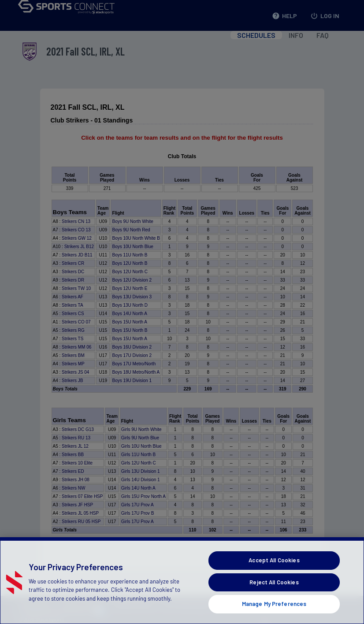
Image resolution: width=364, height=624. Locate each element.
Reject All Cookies (274, 590)
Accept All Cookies (274, 568)
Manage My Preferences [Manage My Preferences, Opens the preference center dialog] (274, 611)
